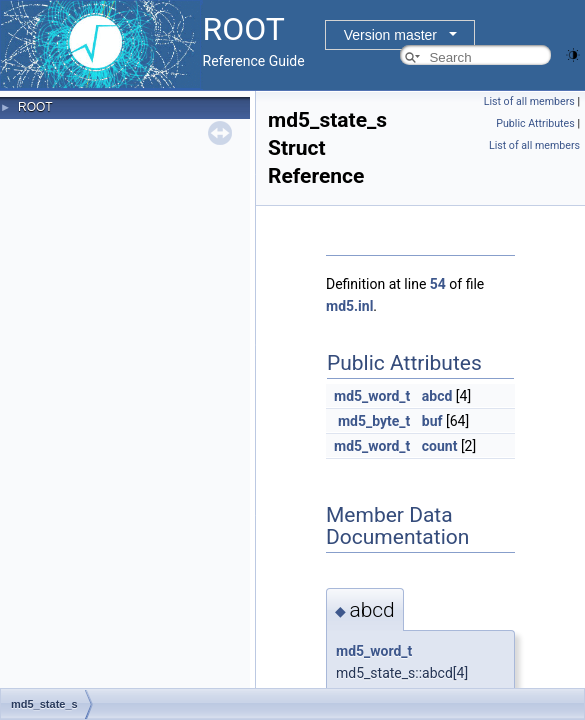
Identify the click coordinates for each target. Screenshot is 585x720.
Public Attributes (535, 123)
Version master (390, 35)
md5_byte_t (374, 421)
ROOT (35, 107)
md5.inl (349, 306)
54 (438, 284)
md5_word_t (372, 396)
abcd (437, 396)
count (440, 446)
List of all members (529, 101)
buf (432, 421)
